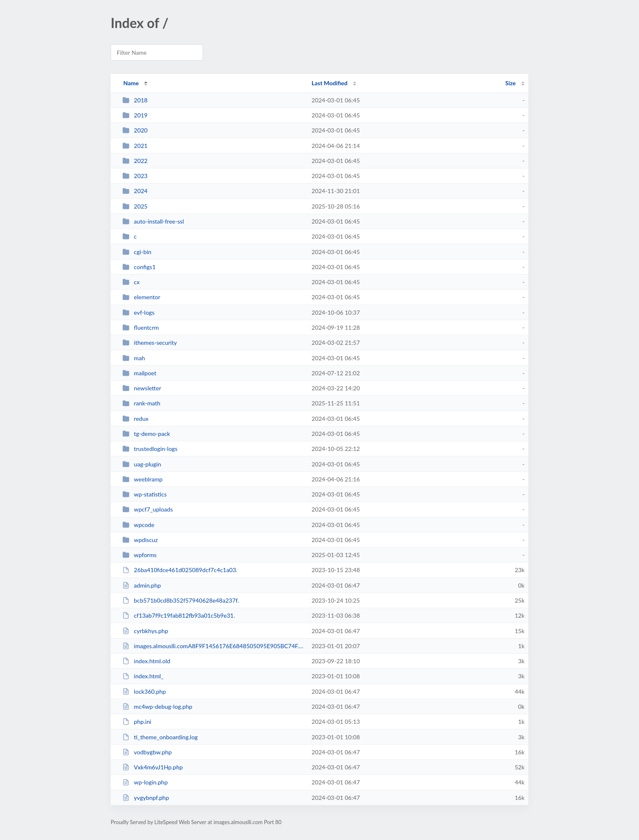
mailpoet (139, 373)
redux (135, 419)
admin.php (142, 585)
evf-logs (138, 312)
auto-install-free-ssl (153, 221)
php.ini (137, 722)
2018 (135, 100)
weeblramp (142, 479)
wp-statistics (145, 494)
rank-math (141, 403)
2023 (135, 176)
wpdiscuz (140, 540)
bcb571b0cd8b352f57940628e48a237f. (181, 600)
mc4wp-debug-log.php (157, 706)
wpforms (139, 555)
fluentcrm (141, 327)
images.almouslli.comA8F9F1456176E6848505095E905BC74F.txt (213, 646)
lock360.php (144, 691)
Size (511, 83)
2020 (135, 130)
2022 (135, 161)
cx (131, 282)
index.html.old (146, 661)
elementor (141, 297)
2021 (135, 146)
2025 (135, 206)
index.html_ (143, 676)
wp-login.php (145, 782)
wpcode (138, 525)
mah (134, 358)
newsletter (142, 388)
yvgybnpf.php (146, 798)
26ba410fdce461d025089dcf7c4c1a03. (180, 570)
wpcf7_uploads (148, 509)
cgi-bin (137, 252)
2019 (135, 115)
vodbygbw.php (147, 752)
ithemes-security (150, 342)
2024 (135, 191)
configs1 (139, 267)
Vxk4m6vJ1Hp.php (152, 767)
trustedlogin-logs (150, 449)
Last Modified (330, 83)
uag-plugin (142, 464)
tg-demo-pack (146, 434)
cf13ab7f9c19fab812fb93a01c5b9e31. (179, 615)
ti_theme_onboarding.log (160, 737)
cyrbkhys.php (145, 631)
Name (131, 83)
